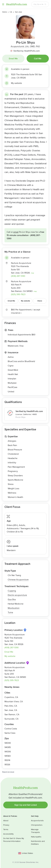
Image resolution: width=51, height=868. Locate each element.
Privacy (6, 825)
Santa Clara (10, 733)
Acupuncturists (37, 821)
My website (16, 83)
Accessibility (8, 834)
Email (16, 232)
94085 (8, 747)
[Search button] (45, 4)
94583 (8, 756)
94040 (8, 743)
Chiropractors (37, 825)
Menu (3, 4)
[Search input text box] (38, 4)
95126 (7, 765)
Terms (6, 829)
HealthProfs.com (17, 4)
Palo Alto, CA (11, 706)
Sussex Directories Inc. (29, 862)
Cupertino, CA (11, 697)
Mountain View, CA (14, 702)
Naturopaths (36, 837)
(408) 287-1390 (18, 276)
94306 (8, 752)
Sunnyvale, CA (11, 719)
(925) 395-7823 (18, 294)
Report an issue (8, 772)
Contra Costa (11, 729)
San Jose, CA (11, 710)
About (6, 821)
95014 (7, 760)
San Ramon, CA (12, 715)
